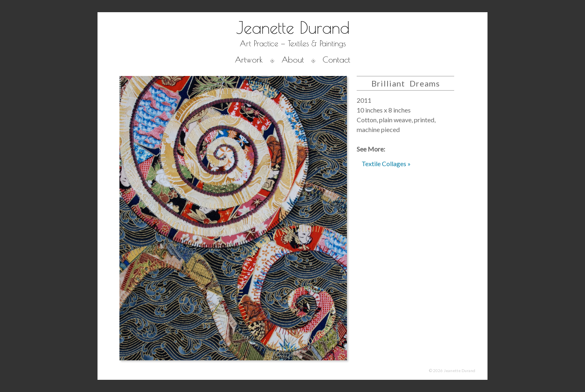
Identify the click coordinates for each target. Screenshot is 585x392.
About (293, 60)
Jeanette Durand (293, 28)
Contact (336, 60)
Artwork (249, 60)
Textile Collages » (386, 164)
